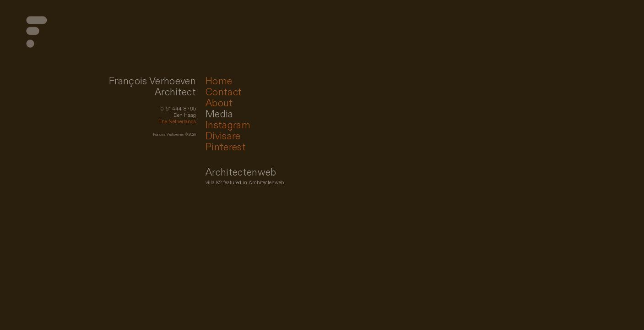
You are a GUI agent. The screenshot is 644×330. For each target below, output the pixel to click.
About (219, 103)
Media (219, 114)
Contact (224, 92)
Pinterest (226, 147)
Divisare (223, 136)
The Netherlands (177, 122)
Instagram (228, 125)
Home (219, 81)
